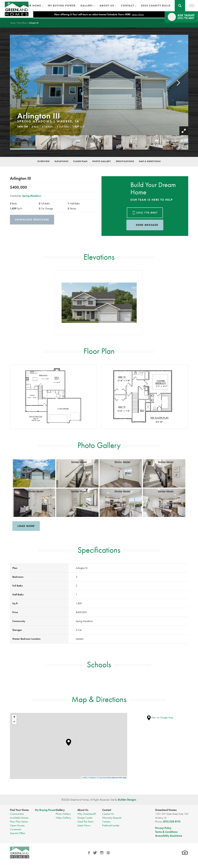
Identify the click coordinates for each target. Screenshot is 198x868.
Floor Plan (80, 161)
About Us (83, 810)
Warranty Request (112, 818)
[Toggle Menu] (192, 6)
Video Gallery (63, 818)
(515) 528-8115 (172, 821)
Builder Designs (127, 800)
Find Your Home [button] (28, 6)
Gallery (60, 810)
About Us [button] (107, 6)
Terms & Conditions (166, 832)
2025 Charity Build (156, 6)
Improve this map (119, 778)
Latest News (84, 825)
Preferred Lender (111, 825)
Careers (106, 821)
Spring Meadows (32, 196)
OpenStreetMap (105, 778)
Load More (26, 526)
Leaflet (84, 778)
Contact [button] (128, 6)
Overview (44, 161)
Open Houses (17, 825)
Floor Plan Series (19, 821)
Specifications (125, 161)
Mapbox (93, 778)
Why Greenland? (87, 814)
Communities (17, 814)
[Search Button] (180, 6)
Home (13, 23)
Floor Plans (22, 23)
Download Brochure (32, 220)
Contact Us (108, 814)
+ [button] (14, 717)
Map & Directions (150, 161)
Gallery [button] (87, 6)
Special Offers (18, 833)
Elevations (62, 161)
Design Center (85, 818)
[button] (180, 6)
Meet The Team (85, 821)
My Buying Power (62, 6)
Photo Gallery (102, 161)
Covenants (16, 829)
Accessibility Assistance (169, 836)
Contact (107, 810)
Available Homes (19, 818)
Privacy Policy (163, 828)
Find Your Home (19, 810)
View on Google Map (160, 717)
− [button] (14, 722)
